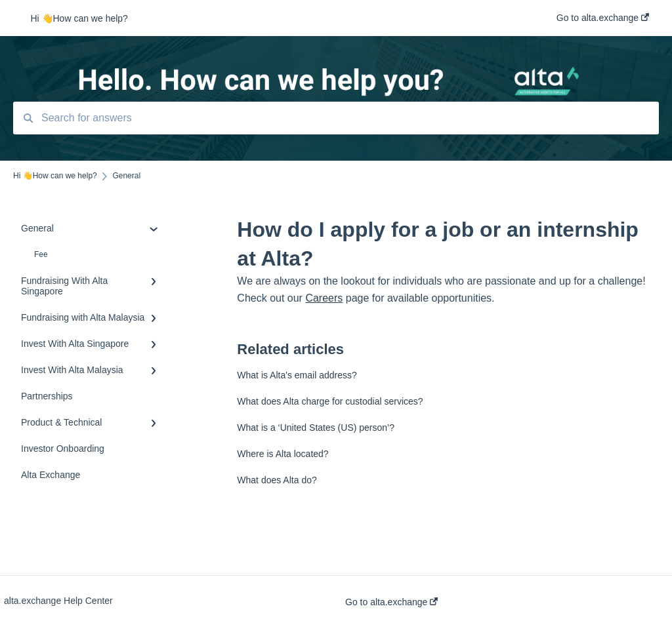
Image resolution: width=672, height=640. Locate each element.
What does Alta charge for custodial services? (330, 401)
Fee (41, 254)
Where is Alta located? (283, 454)
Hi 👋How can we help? (79, 18)
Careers (324, 298)
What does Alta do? (277, 480)
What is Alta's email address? (297, 375)
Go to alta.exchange (391, 602)
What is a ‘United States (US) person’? (316, 428)
